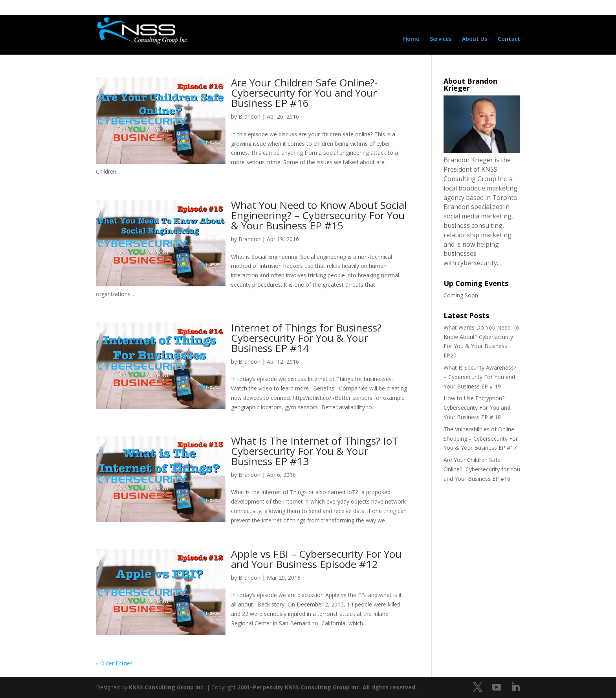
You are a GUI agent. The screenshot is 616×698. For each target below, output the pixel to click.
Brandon (249, 116)
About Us (475, 39)
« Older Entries (114, 663)
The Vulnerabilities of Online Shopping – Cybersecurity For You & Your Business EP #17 (481, 439)
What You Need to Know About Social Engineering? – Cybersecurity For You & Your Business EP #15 (319, 215)
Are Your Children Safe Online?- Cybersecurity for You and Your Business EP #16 (304, 93)
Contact (509, 39)
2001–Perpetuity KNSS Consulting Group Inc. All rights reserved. (327, 687)
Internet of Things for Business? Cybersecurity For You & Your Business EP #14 (306, 338)
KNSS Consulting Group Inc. (167, 687)
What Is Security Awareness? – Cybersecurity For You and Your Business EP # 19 (480, 377)
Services (441, 39)
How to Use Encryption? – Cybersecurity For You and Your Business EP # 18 (477, 408)
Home (411, 39)
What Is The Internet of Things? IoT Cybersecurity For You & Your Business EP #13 (315, 451)
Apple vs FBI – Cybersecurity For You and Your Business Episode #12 (316, 559)
